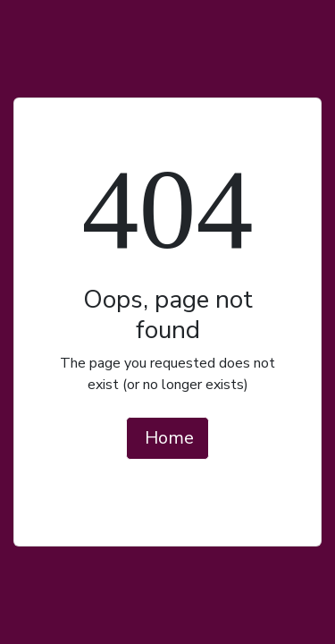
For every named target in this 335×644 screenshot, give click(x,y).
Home (169, 438)
